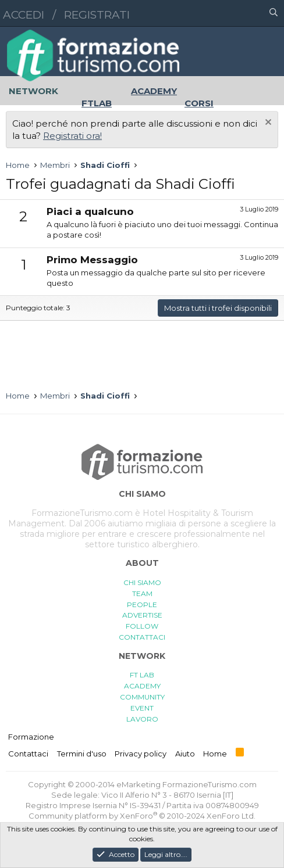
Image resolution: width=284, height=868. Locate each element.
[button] (223, 13)
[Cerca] (274, 13)
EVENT (142, 708)
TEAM (142, 593)
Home (215, 754)
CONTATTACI (142, 637)
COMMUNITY (142, 697)
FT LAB (142, 675)
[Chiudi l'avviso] (267, 123)
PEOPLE (142, 605)
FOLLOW (142, 626)
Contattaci (28, 754)
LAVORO (142, 719)
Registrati (97, 15)
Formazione (31, 737)
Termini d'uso (82, 754)
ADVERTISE (142, 615)
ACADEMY (142, 686)
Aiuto (185, 754)
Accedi (24, 15)
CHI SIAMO (142, 582)
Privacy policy (141, 754)
